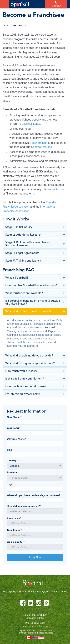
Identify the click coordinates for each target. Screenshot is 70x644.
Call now (56, 4)
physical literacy (32, 124)
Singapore (41, 637)
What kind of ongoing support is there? (35, 364)
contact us (58, 189)
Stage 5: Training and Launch (35, 261)
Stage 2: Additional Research (35, 235)
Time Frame (14, 530)
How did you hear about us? (24, 506)
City (10, 485)
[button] (35, 466)
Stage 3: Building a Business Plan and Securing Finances (35, 244)
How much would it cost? (35, 371)
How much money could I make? (35, 386)
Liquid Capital (16, 542)
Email (11, 450)
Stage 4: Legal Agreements (35, 253)
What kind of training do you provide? (35, 356)
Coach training (39, 143)
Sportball (20, 4)
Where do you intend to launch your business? (34, 495)
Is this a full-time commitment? (35, 379)
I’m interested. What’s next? (35, 394)
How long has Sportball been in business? (35, 286)
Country (12, 461)
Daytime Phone (16, 439)
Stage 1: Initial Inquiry (35, 227)
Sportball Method (41, 147)
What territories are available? (35, 293)
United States (35, 637)
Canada (29, 637)
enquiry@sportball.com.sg (35, 626)
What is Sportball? (35, 278)
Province (13, 473)
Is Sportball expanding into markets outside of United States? (35, 302)
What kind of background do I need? (35, 312)
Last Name (14, 428)
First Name (14, 417)
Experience (14, 518)
